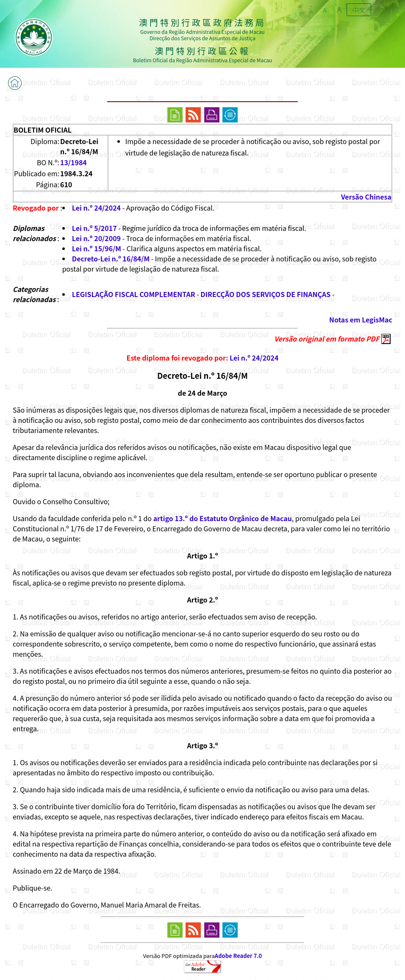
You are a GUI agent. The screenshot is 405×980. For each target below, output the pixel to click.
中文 (359, 10)
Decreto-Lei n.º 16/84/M (111, 258)
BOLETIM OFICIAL (43, 130)
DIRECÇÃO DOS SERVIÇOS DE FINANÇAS (265, 294)
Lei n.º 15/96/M (97, 248)
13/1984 (74, 162)
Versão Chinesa (366, 197)
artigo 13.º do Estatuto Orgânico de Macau (223, 518)
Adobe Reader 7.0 (238, 956)
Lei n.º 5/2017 (94, 228)
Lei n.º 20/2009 (96, 238)
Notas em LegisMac (361, 319)
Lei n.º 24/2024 (96, 208)
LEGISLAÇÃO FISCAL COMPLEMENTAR (134, 294)
